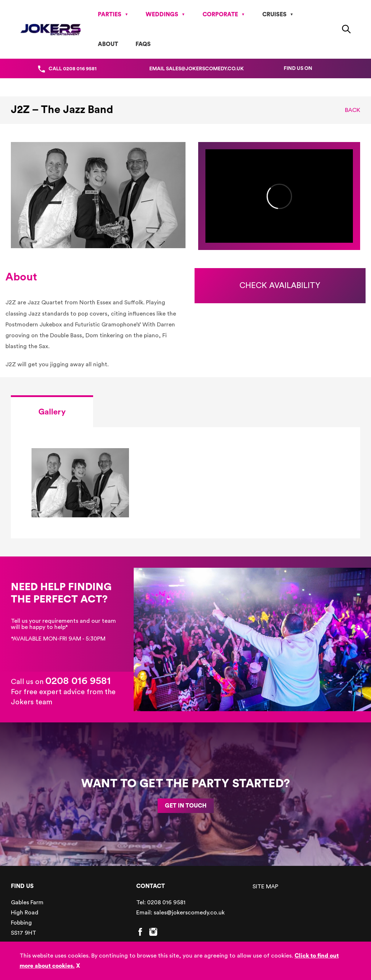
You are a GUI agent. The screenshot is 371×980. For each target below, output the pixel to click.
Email (197, 69)
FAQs (143, 44)
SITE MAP (265, 887)
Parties (110, 14)
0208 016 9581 (78, 681)
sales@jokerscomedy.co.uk (189, 913)
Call (73, 69)
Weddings (162, 14)
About (108, 44)
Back (353, 110)
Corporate (220, 14)
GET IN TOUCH (186, 806)
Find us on (298, 68)
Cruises (274, 14)
